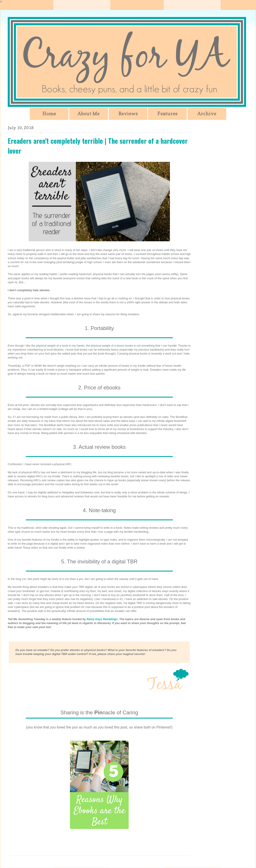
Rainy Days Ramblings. (103, 619)
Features (167, 113)
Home (49, 113)
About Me (88, 113)
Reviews (128, 113)
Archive (207, 113)
